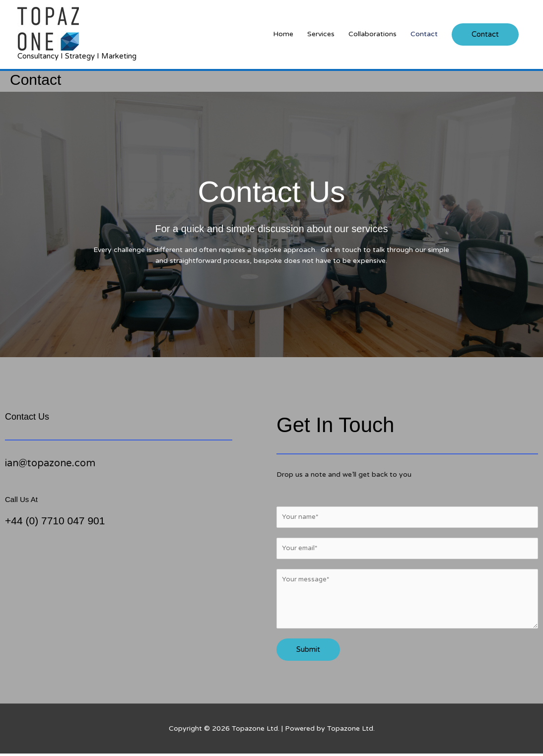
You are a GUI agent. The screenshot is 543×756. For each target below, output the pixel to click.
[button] (485, 34)
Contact (424, 34)
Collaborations (373, 34)
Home (283, 34)
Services (321, 34)
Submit (308, 652)
